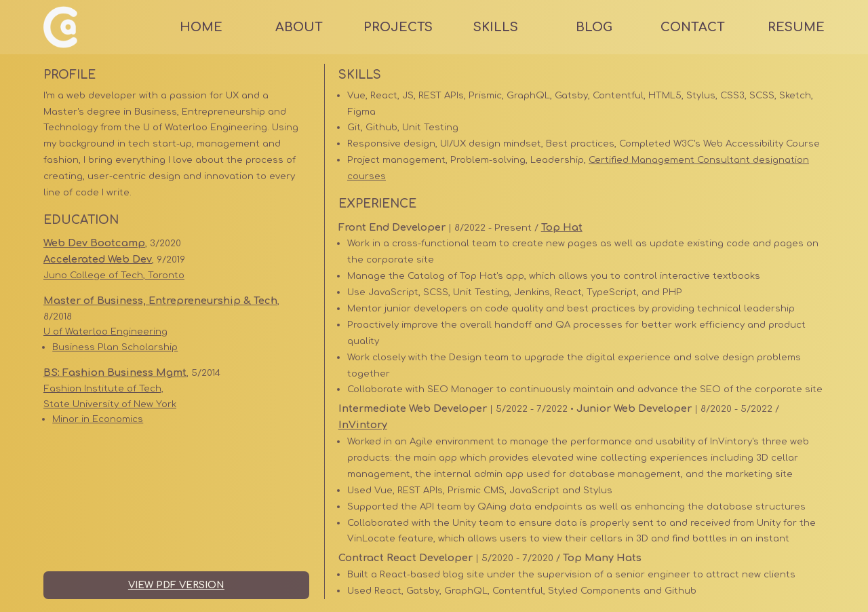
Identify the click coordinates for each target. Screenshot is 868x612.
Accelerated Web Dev (98, 259)
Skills (496, 27)
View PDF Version (176, 585)
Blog (594, 27)
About (299, 27)
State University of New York (110, 404)
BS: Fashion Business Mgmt (115, 372)
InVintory (363, 425)
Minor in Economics (98, 419)
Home (201, 27)
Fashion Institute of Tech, (103, 388)
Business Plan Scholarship (115, 347)
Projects (398, 27)
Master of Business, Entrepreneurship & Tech (160, 301)
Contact (693, 27)
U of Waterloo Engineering (105, 331)
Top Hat (562, 227)
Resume (796, 27)
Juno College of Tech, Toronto (114, 275)
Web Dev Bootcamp (94, 243)
